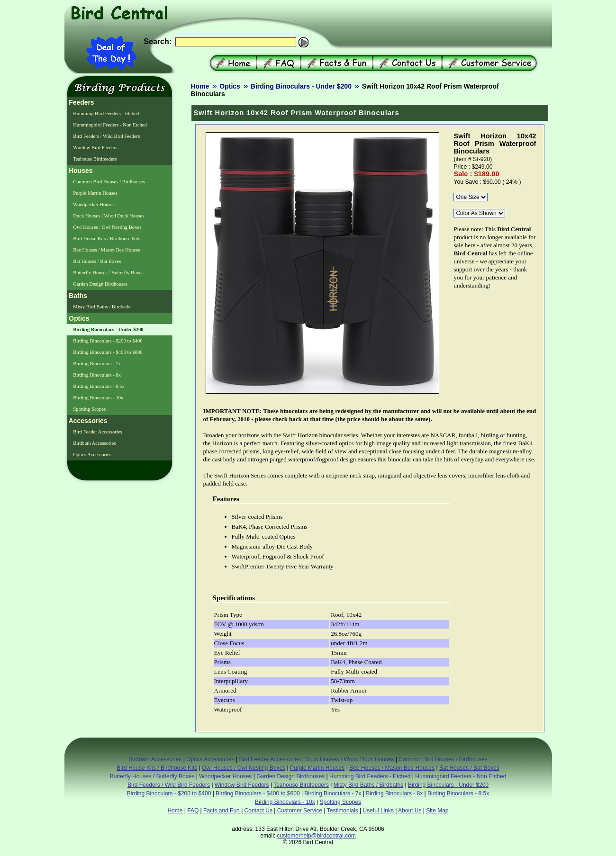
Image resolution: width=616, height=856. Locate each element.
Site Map (437, 811)
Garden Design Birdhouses (100, 284)
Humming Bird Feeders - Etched (106, 113)
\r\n (471, 197)
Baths (77, 296)
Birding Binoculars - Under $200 (301, 86)
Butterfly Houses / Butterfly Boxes (108, 273)
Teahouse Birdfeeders (95, 159)
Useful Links (378, 811)
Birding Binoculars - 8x (97, 375)
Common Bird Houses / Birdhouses (109, 182)
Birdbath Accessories (94, 443)
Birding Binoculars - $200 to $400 (107, 341)
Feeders (81, 102)
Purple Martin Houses (95, 193)
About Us (410, 811)
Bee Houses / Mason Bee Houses (106, 250)
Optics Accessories (92, 455)
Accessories (87, 421)
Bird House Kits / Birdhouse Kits (106, 239)
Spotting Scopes (89, 409)
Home (200, 86)
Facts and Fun (222, 811)
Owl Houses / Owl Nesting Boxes (107, 227)
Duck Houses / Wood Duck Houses (108, 216)
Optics (230, 86)
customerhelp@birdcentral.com (317, 836)
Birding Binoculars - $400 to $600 (107, 352)
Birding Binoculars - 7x (97, 364)
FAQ (193, 811)
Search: (158, 41)
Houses (80, 171)
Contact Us (258, 811)
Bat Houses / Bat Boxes (97, 261)
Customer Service (300, 811)
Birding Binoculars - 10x (98, 398)
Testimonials (343, 811)
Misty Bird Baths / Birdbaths (102, 307)
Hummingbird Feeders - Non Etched (109, 125)
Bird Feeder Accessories (97, 432)
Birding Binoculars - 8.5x (99, 386)
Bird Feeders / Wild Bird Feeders (106, 136)
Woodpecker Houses (93, 204)
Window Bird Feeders (95, 148)
